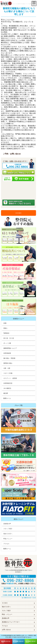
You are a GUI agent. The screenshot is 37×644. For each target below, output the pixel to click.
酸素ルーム (7, 398)
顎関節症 (6, 333)
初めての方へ (8, 534)
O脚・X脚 (7, 368)
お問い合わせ (6, 630)
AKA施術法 (7, 388)
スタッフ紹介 (8, 529)
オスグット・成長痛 (10, 378)
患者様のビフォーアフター (11, 622)
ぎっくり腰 (7, 343)
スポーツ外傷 (8, 373)
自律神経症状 (8, 383)
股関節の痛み (8, 363)
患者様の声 (7, 524)
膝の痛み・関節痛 (9, 358)
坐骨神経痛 (7, 353)
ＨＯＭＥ (19, 213)
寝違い (6, 328)
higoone (30, 637)
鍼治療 (6, 393)
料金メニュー (8, 539)
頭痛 (5, 323)
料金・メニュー (7, 614)
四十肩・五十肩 (9, 338)
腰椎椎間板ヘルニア (10, 348)
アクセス (6, 544)
